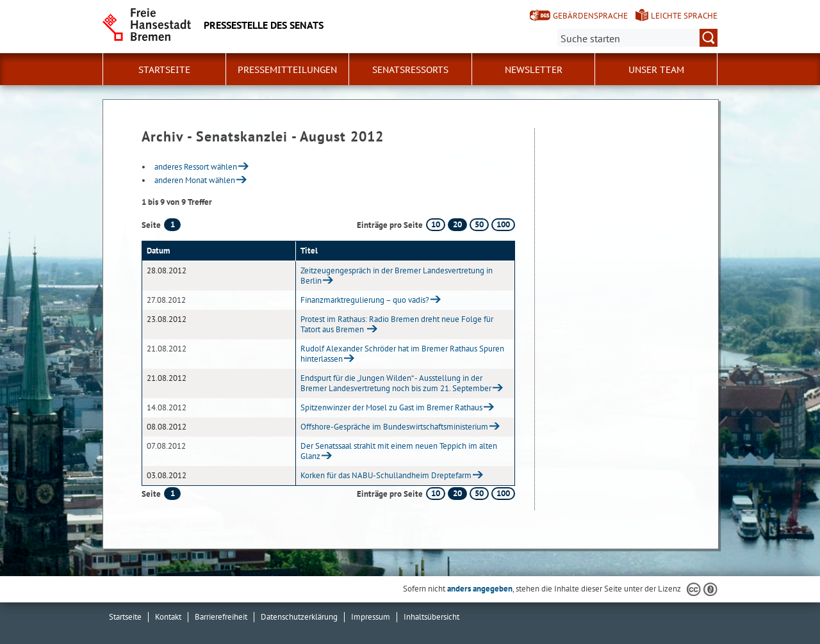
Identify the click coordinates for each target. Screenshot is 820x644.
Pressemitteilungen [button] (287, 70)
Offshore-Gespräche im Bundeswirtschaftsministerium (394, 427)
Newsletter (534, 70)
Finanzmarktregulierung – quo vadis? (365, 300)
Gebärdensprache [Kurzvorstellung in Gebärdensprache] (590, 16)
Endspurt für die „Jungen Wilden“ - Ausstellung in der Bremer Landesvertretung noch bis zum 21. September (396, 383)
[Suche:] (637, 38)
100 (503, 224)
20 (457, 224)
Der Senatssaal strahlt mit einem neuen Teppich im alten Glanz (399, 451)
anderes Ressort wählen (196, 167)
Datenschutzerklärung (299, 617)
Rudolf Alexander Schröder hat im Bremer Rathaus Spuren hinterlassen (402, 354)
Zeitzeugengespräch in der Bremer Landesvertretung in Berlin (397, 276)
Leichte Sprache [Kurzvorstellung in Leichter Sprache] (684, 16)
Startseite (164, 70)
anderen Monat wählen (195, 180)
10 (436, 224)
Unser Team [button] (656, 70)
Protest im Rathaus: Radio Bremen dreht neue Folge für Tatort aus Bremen (397, 324)
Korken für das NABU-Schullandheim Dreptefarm (386, 475)
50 (479, 224)
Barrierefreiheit (221, 617)
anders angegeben (480, 589)
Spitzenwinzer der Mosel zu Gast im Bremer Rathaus (391, 407)
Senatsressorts (410, 70)
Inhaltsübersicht (431, 617)
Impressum (371, 617)
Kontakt (168, 617)
